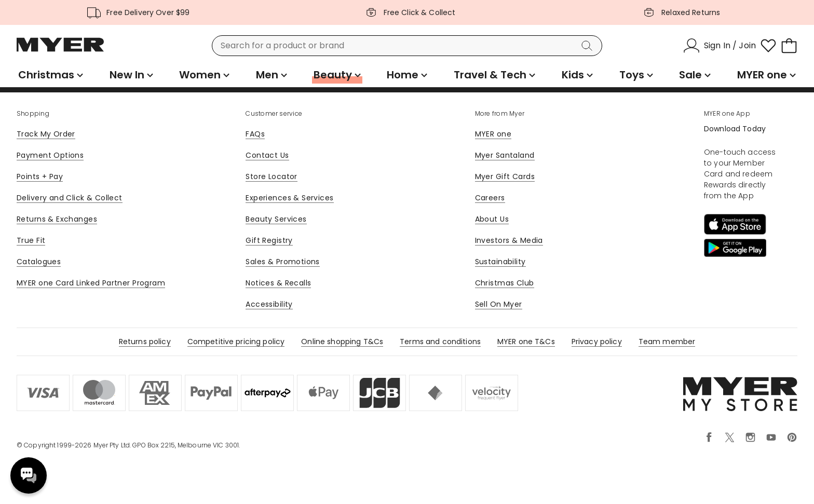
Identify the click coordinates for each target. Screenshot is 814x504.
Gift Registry (269, 240)
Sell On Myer (499, 304)
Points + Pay (40, 176)
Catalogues (39, 262)
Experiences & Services (289, 198)
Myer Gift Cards (505, 176)
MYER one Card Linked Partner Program (91, 283)
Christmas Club (505, 283)
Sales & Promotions (283, 262)
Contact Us (267, 155)
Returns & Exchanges (57, 219)
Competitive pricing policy (236, 342)
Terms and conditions (440, 342)
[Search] (589, 46)
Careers (490, 198)
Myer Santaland (505, 155)
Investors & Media (509, 240)
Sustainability (500, 262)
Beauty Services (276, 219)
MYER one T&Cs (526, 342)
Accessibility (269, 304)
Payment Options (50, 155)
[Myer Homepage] (60, 50)
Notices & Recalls (278, 283)
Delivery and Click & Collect (70, 198)
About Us (492, 219)
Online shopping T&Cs (342, 342)
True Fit (31, 240)
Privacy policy (597, 342)
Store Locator (271, 176)
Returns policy (145, 342)
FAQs (255, 134)
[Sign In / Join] (720, 46)
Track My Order (46, 134)
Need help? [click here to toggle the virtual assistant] (29, 475)
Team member (667, 342)
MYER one (493, 134)
